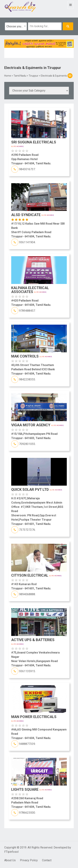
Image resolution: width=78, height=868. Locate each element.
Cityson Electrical (36, 575)
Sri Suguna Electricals (34, 144)
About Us (10, 860)
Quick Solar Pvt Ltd (37, 490)
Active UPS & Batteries (33, 641)
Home (8, 76)
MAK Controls (32, 356)
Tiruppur (33, 76)
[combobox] (16, 26)
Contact (47, 860)
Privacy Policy (29, 860)
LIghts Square (32, 789)
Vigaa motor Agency (37, 425)
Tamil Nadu (20, 76)
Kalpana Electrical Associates (30, 290)
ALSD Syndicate (33, 215)
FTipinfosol (11, 852)
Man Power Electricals (34, 718)
